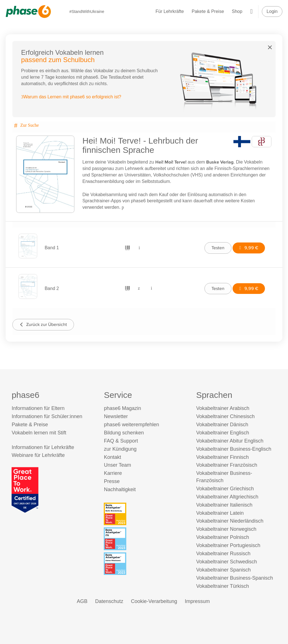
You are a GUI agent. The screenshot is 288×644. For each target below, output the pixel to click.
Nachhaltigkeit (120, 489)
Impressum (197, 601)
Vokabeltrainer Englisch (222, 433)
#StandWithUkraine (87, 12)
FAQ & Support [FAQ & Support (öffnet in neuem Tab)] (121, 441)
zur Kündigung (120, 449)
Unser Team (117, 465)
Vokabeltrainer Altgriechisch (227, 497)
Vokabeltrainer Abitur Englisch (230, 441)
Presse (112, 481)
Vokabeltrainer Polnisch (222, 537)
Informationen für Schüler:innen (47, 416)
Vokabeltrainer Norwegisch (226, 529)
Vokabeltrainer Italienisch (224, 505)
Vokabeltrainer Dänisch (222, 425)
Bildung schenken (124, 433)
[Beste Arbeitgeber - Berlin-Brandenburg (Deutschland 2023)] (145, 514)
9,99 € (249, 248)
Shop (237, 11)
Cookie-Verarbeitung (154, 601)
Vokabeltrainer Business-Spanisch (234, 578)
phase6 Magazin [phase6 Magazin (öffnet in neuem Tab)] (122, 408)
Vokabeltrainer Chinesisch (225, 416)
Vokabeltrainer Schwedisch (226, 562)
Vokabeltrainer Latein (220, 513)
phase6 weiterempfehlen (131, 425)
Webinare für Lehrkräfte (38, 455)
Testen (218, 248)
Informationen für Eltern (38, 408)
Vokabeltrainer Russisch (223, 554)
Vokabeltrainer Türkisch (222, 586)
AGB (82, 601)
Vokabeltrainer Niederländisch (230, 521)
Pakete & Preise (208, 11)
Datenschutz (109, 601)
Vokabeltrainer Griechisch (225, 489)
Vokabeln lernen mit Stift (39, 433)
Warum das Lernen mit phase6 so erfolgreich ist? (71, 97)
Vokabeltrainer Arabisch (223, 408)
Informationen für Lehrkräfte (43, 447)
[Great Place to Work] (25, 490)
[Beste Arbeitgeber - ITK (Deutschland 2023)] (145, 539)
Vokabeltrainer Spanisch (223, 570)
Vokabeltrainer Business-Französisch (224, 477)
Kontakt (112, 457)
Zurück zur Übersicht (43, 324)
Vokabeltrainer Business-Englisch (234, 449)
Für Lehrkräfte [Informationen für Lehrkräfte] (170, 11)
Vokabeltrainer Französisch (227, 465)
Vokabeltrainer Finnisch (222, 457)
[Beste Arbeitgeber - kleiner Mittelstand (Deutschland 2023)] (145, 564)
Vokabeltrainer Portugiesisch (228, 545)
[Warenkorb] (251, 11)
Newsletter (116, 416)
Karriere (113, 473)
